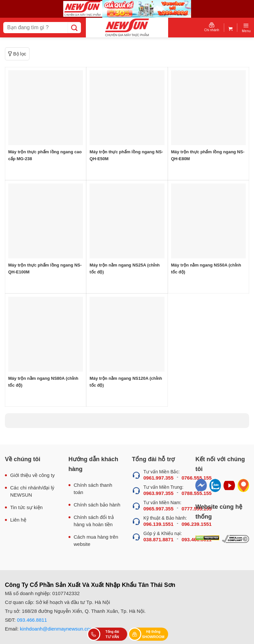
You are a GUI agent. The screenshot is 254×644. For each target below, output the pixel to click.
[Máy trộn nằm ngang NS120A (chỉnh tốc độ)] (127, 334)
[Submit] (74, 28)
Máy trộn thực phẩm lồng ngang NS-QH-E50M (126, 155)
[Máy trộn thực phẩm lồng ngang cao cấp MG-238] (46, 108)
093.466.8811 (32, 620)
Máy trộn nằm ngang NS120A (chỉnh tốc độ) (126, 382)
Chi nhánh (212, 27)
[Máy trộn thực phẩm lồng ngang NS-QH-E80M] (208, 108)
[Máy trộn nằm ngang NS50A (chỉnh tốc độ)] (208, 221)
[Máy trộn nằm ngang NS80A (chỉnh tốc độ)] (46, 334)
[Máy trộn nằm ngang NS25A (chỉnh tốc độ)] (127, 221)
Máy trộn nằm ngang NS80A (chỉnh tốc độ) (43, 382)
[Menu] (246, 28)
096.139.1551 (159, 524)
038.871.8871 (159, 539)
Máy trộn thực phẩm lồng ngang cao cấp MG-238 (45, 155)
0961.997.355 (159, 478)
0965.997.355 (159, 509)
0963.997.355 (159, 493)
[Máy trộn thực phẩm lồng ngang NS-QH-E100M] (46, 221)
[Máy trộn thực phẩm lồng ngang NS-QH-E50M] (127, 108)
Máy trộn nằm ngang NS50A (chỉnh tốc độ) (206, 268)
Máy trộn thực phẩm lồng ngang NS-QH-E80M (208, 155)
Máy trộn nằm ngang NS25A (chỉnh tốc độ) (125, 268)
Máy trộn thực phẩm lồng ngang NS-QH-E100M (45, 268)
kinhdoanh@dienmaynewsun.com (57, 629)
